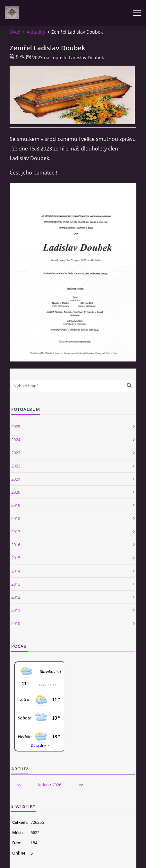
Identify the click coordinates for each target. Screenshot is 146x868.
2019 (16, 505)
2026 (57, 785)
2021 (16, 479)
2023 (16, 453)
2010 (16, 623)
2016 (16, 545)
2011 (16, 610)
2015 (16, 558)
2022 (16, 466)
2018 (16, 518)
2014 (16, 571)
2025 (16, 426)
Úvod (15, 32)
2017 (16, 531)
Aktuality (36, 32)
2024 (16, 440)
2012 (16, 597)
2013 (16, 584)
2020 (16, 492)
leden (43, 785)
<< (19, 785)
